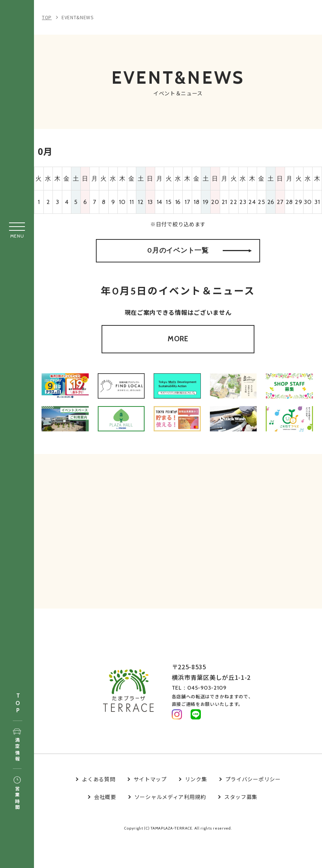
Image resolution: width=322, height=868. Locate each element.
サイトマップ (150, 808)
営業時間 (17, 794)
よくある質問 (99, 808)
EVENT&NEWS (78, 17)
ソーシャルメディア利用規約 (170, 826)
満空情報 (17, 745)
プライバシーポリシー (253, 808)
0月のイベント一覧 (200, 258)
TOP (18, 703)
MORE (178, 355)
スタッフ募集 (241, 826)
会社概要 (105, 826)
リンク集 (196, 808)
